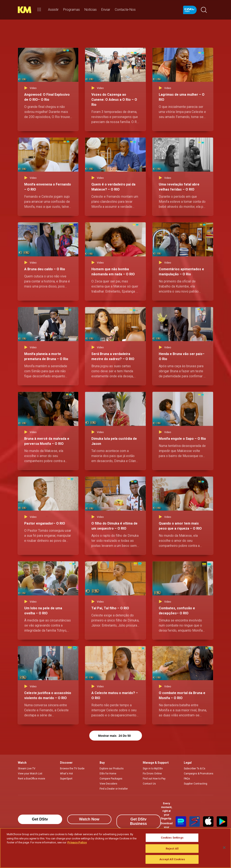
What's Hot (66, 774)
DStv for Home (108, 774)
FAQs (187, 779)
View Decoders (108, 784)
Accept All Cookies (172, 859)
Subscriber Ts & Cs (195, 769)
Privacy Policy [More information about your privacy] (77, 842)
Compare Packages (111, 779)
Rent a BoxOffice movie (31, 779)
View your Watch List (30, 774)
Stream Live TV (27, 769)
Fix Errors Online (152, 774)
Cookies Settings (172, 838)
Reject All (172, 849)
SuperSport (66, 779)
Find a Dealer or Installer (114, 789)
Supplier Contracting (196, 784)
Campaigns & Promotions (199, 774)
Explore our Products (112, 769)
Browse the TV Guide (72, 769)
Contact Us (149, 784)
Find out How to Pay (154, 779)
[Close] (224, 848)
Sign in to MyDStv (153, 769)
